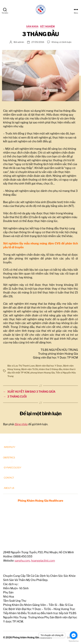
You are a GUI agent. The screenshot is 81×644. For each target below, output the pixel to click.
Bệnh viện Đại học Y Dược (49, 366)
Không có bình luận (61, 42)
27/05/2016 (38, 42)
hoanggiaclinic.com (43, 561)
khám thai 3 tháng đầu (51, 369)
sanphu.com (22, 561)
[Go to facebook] (74, 635)
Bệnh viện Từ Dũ (30, 369)
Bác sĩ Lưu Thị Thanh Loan (21, 366)
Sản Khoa (32, 26)
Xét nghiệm (47, 26)
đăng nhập (21, 424)
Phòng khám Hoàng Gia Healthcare (32, 637)
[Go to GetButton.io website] (74, 641)
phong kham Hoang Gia (42, 373)
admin (21, 42)
